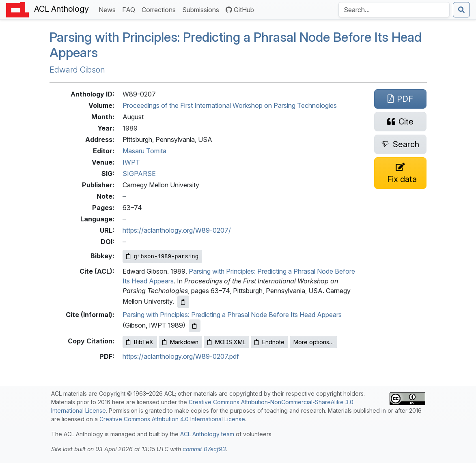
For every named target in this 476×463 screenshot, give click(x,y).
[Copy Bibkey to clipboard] (163, 256)
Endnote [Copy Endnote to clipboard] (269, 342)
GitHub (240, 10)
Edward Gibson (77, 70)
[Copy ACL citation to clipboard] (183, 302)
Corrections (160, 9)
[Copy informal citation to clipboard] (195, 326)
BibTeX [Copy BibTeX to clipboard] (140, 342)
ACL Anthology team (207, 434)
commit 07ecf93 (204, 449)
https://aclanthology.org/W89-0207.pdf (181, 356)
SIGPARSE (139, 174)
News (109, 9)
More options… (313, 342)
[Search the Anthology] (394, 10)
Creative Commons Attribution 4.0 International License (172, 419)
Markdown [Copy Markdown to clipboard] (180, 342)
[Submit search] (461, 10)
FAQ (130, 9)
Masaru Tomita (144, 151)
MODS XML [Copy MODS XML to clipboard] (226, 342)
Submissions (202, 9)
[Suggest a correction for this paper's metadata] (401, 173)
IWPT (131, 162)
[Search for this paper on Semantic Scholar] (401, 144)
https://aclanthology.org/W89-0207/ (177, 230)
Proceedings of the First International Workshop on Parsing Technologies (230, 105)
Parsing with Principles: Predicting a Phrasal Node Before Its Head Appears (236, 45)
